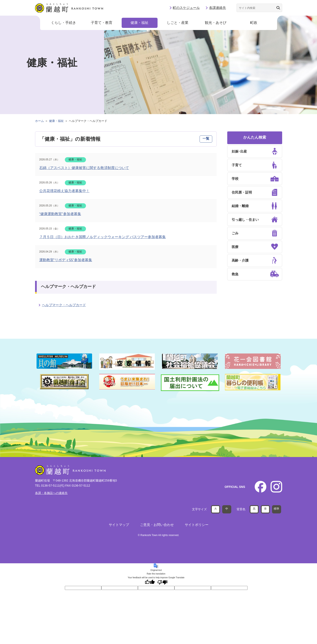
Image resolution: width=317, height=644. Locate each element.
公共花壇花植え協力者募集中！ (64, 191)
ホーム (39, 121)
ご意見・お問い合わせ (157, 525)
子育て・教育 (102, 23)
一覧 (206, 138)
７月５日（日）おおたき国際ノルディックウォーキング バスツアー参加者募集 (103, 237)
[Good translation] (150, 582)
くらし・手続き (63, 23)
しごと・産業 (178, 23)
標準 (276, 508)
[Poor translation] (162, 582)
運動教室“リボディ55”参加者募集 (66, 260)
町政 (254, 23)
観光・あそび (216, 23)
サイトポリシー (197, 525)
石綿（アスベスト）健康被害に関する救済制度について (84, 168)
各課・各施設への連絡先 (51, 493)
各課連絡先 (218, 8)
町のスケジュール (186, 8)
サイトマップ (119, 525)
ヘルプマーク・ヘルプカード (64, 305)
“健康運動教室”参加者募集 (60, 214)
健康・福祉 (139, 23)
